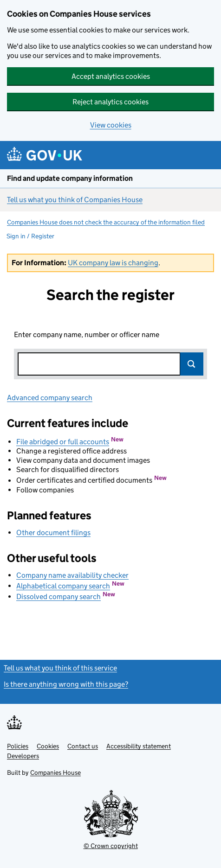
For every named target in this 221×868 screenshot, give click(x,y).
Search (192, 364)
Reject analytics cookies (110, 102)
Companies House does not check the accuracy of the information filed (106, 222)
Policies (18, 746)
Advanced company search (50, 398)
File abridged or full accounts (63, 442)
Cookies (48, 746)
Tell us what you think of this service (60, 668)
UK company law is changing (113, 263)
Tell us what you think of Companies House (75, 200)
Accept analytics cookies (111, 76)
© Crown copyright (111, 846)
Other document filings (53, 533)
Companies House (55, 772)
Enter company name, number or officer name (87, 335)
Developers (23, 756)
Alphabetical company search (63, 586)
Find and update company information (70, 178)
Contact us (83, 746)
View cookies (111, 125)
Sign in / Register (30, 236)
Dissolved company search (58, 597)
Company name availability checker (72, 575)
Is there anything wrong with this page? (66, 684)
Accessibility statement (139, 746)
